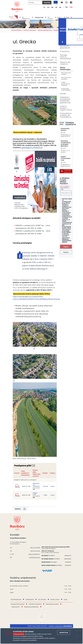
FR (56, 7)
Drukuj (20, 516)
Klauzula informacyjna (18, 611)
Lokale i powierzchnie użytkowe (65, 84)
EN (52, 7)
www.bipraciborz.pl (35, 565)
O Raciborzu (65, 51)
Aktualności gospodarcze (65, 47)
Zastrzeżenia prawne (52, 611)
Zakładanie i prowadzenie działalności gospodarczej (65, 100)
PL (44, 7)
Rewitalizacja (30, 607)
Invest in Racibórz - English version (66, 108)
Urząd (67, 17)
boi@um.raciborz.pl (34, 561)
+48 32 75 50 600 (35, 555)
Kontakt (63, 94)
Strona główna (17, 30)
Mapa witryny (16, 614)
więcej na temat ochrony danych (67, 240)
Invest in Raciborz (30, 30)
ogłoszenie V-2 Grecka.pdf (36, 492)
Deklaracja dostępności (31, 614)
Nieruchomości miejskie (66, 73)
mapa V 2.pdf (35, 501)
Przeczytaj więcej (19, 634)
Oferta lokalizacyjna (45, 30)
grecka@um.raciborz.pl (32, 148)
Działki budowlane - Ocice (63, 30)
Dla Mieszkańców (26, 18)
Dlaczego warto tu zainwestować (66, 57)
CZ (48, 7)
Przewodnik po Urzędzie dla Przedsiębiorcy (66, 115)
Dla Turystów (50, 18)
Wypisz (66, 252)
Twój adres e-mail (66, 188)
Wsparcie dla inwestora (65, 63)
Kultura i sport (60, 18)
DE (60, 7)
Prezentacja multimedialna (66, 89)
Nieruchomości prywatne (66, 78)
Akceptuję (64, 633)
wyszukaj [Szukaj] (47, 3)
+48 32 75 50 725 (35, 558)
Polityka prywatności (35, 611)
